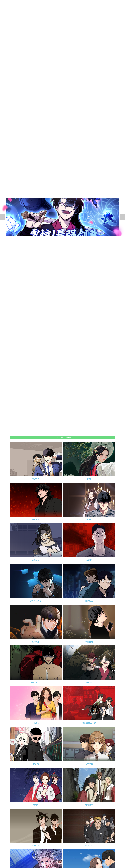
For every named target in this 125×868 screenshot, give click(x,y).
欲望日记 (89, 642)
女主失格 (89, 764)
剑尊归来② (89, 682)
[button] (2, 217)
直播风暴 (36, 642)
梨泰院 (36, 764)
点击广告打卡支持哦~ (63, 437)
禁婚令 (36, 805)
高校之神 (36, 846)
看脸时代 (36, 479)
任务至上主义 (36, 601)
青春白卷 (89, 805)
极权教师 (36, 519)
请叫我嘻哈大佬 (89, 723)
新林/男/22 (36, 682)
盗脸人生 (36, 560)
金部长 (89, 560)
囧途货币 (89, 601)
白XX (89, 519)
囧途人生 (89, 846)
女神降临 (36, 723)
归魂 (89, 479)
